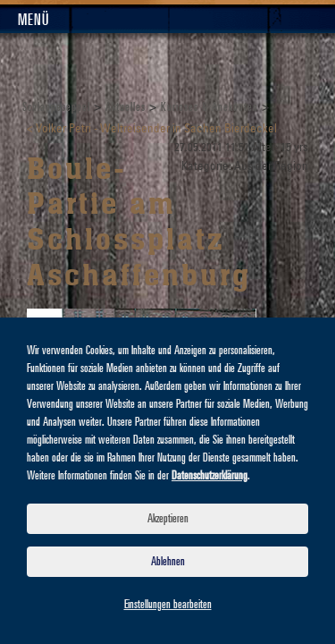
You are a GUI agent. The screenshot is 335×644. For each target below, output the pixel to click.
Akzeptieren (168, 519)
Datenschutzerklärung (209, 476)
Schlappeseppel (56, 107)
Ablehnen (168, 562)
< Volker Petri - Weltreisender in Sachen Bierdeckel (152, 129)
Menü (33, 21)
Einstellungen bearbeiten (168, 605)
